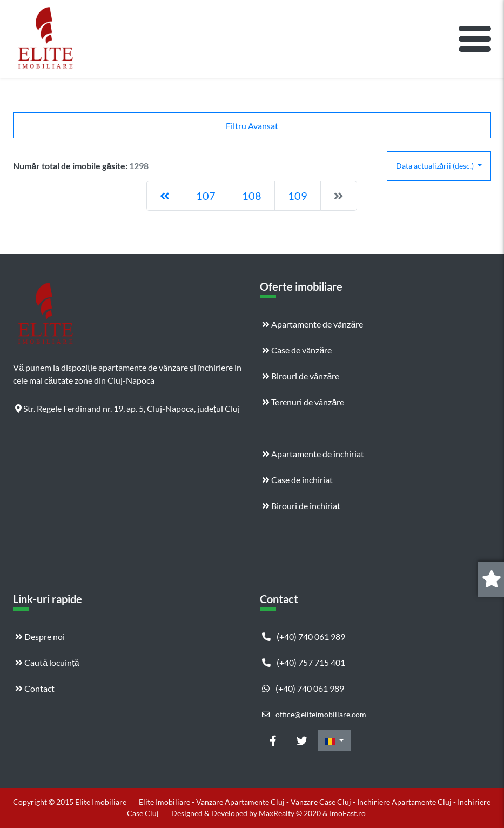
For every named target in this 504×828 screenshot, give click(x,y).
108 (252, 196)
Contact (35, 688)
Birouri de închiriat (301, 506)
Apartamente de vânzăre (313, 324)
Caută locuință (47, 662)
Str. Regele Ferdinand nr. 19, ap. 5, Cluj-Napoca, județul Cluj (127, 408)
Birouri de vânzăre (301, 376)
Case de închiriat (297, 480)
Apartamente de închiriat (313, 454)
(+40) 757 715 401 (304, 662)
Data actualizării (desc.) (436, 166)
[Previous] (165, 196)
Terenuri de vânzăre (303, 402)
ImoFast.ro (348, 813)
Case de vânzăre (297, 350)
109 (298, 196)
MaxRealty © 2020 (291, 813)
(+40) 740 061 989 (304, 636)
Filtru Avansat (252, 126)
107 (206, 196)
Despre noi (40, 636)
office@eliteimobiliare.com (314, 714)
